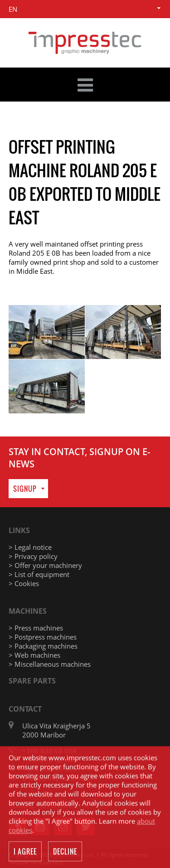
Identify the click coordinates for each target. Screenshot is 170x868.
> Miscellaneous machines (50, 664)
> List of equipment (39, 574)
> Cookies (24, 583)
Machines (28, 611)
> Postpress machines (43, 637)
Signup (25, 489)
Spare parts (32, 681)
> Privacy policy (33, 556)
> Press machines (36, 628)
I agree (25, 853)
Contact (25, 709)
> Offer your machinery (45, 565)
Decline (65, 853)
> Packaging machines (43, 646)
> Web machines (34, 655)
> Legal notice (30, 547)
